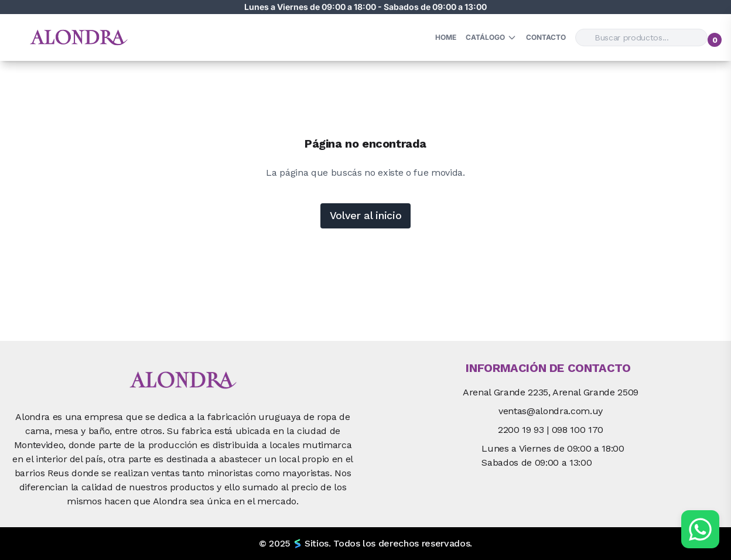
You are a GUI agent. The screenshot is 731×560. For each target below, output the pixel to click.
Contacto (546, 37)
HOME (446, 37)
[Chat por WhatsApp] (700, 529)
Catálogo (491, 37)
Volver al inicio (366, 215)
